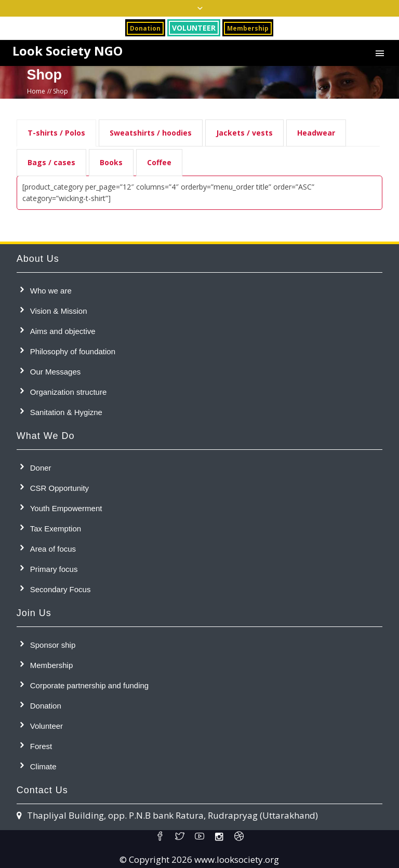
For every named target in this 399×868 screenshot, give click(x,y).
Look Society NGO (68, 51)
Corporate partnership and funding (90, 685)
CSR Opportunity (59, 488)
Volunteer (46, 726)
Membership (52, 665)
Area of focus (53, 549)
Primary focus (54, 569)
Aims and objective (63, 331)
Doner (41, 468)
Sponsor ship (53, 645)
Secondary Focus (61, 589)
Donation (46, 706)
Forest (41, 746)
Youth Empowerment (66, 508)
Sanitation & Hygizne (66, 412)
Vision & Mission (59, 311)
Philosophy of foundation (73, 351)
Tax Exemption (56, 529)
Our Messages (56, 372)
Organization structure (69, 392)
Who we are (51, 291)
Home (36, 91)
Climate (43, 766)
